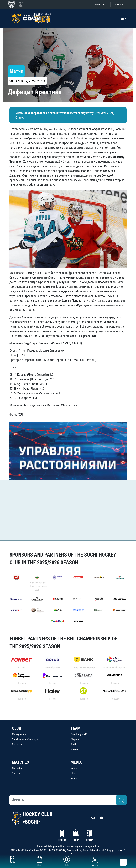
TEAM (75, 728)
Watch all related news (27, 530)
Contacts (17, 744)
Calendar (17, 768)
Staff (73, 744)
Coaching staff (79, 734)
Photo (74, 773)
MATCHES (20, 762)
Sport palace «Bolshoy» (25, 739)
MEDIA (76, 762)
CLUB (17, 728)
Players (75, 739)
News (74, 768)
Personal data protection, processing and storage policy (68, 846)
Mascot (75, 749)
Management (19, 734)
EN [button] (123, 19)
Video (74, 778)
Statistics (17, 773)
